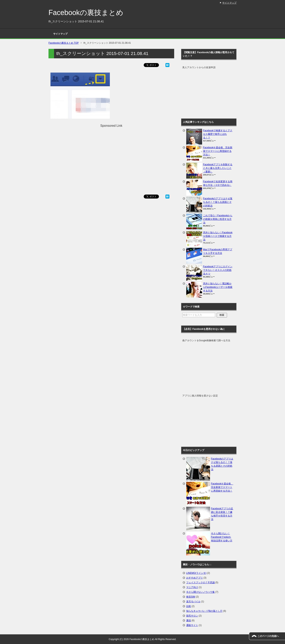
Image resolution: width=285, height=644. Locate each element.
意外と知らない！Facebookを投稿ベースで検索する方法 (218, 236)
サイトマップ (60, 34)
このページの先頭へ (268, 636)
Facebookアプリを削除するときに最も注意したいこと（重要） (218, 168)
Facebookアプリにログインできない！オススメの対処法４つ (218, 270)
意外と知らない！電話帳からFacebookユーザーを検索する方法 (218, 287)
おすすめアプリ (195, 578)
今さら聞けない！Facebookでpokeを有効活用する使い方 (222, 537)
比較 (189, 606)
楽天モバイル (193, 601)
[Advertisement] (111, 156)
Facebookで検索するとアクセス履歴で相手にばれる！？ (218, 134)
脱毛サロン (192, 616)
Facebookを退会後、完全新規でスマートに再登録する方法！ (218, 151)
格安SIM (191, 597)
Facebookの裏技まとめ (86, 13)
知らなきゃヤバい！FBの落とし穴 (204, 611)
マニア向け (192, 587)
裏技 (189, 620)
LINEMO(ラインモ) (196, 573)
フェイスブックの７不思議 (200, 583)
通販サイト (192, 625)
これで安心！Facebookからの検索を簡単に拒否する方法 (218, 219)
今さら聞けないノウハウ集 (200, 592)
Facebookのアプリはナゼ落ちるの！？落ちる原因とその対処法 (218, 202)
